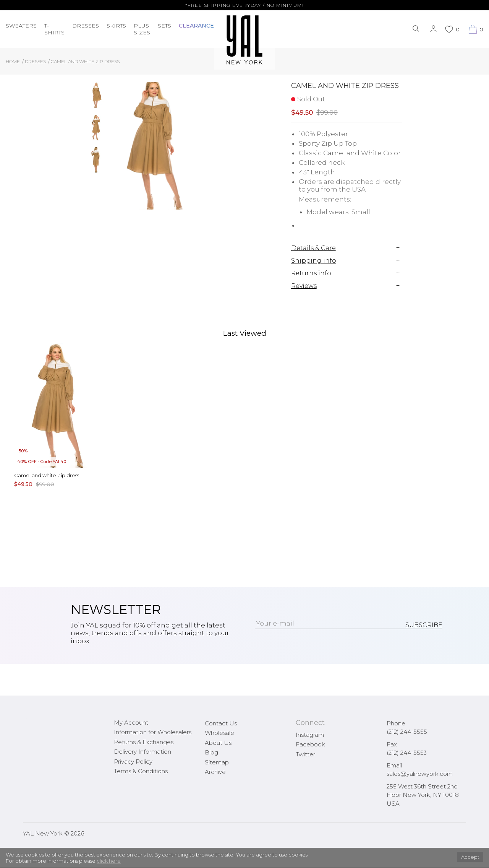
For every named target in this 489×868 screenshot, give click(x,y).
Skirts (116, 26)
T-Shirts (54, 29)
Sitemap (217, 762)
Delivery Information (142, 752)
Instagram (310, 735)
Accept (470, 857)
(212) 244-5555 (407, 732)
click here (109, 861)
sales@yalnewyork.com (420, 774)
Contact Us (221, 723)
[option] (96, 98)
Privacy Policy (133, 762)
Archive (215, 772)
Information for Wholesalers (153, 732)
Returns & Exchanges (144, 742)
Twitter (305, 754)
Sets (164, 26)
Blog (211, 752)
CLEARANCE (196, 26)
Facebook (310, 744)
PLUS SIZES (142, 29)
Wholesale (219, 733)
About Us (218, 743)
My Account (131, 723)
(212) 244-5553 (407, 753)
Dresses (86, 26)
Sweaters (21, 26)
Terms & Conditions (141, 771)
